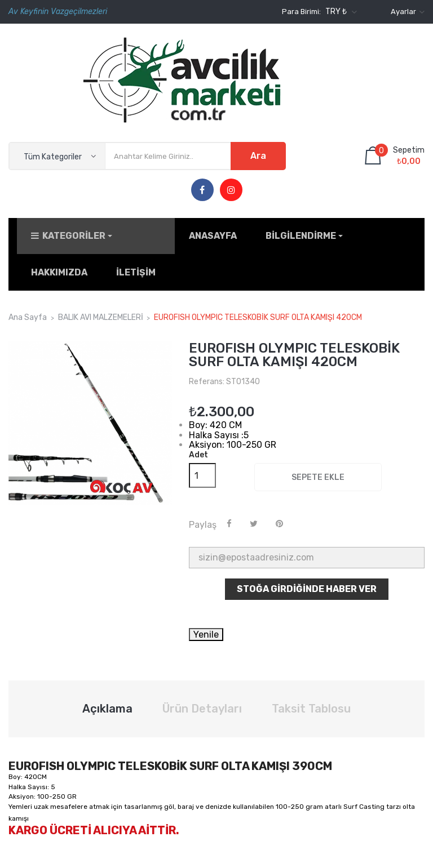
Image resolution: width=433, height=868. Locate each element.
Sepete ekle (318, 470)
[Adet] (202, 468)
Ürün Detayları (202, 701)
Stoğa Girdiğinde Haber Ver (307, 581)
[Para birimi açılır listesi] (340, 12)
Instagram (231, 190)
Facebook (202, 190)
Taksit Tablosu (311, 701)
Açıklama (107, 701)
